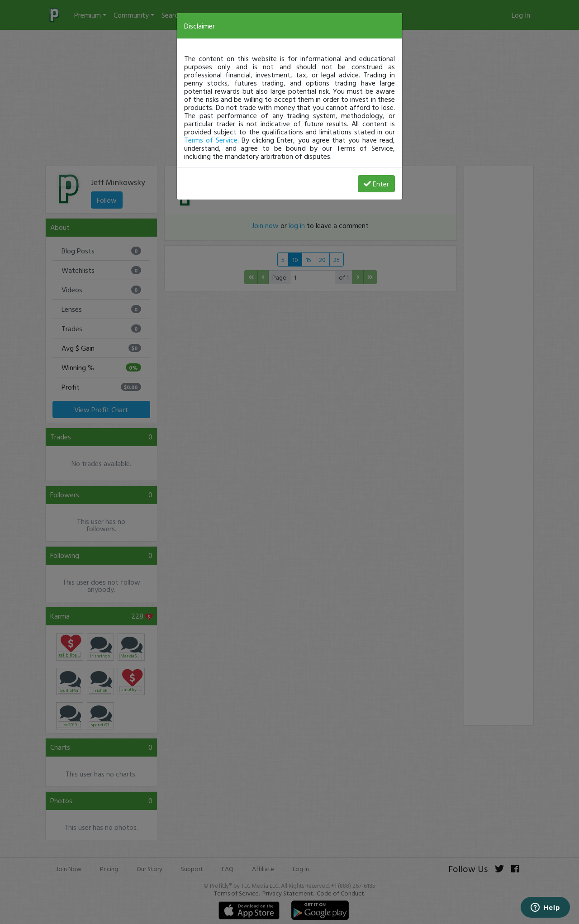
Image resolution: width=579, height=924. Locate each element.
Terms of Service (211, 140)
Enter (376, 184)
